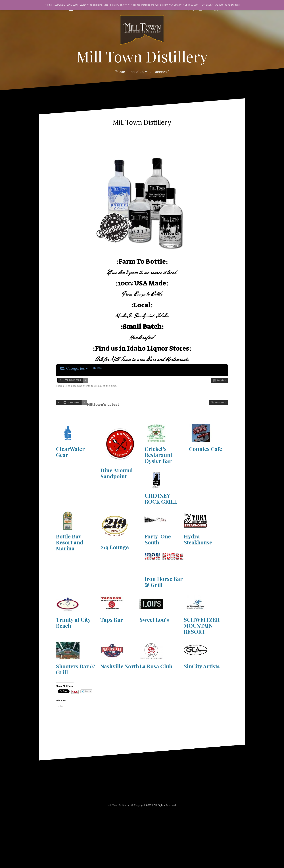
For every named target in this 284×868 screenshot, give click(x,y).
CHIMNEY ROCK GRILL (161, 498)
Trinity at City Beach (73, 623)
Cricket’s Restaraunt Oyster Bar (158, 455)
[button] (218, 403)
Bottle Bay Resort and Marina (70, 542)
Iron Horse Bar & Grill (164, 582)
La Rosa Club (156, 666)
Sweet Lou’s (154, 620)
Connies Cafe (205, 449)
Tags (98, 368)
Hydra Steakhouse (198, 539)
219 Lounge (115, 547)
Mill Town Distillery (142, 56)
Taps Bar (112, 620)
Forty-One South (158, 539)
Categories (74, 368)
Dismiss (235, 5)
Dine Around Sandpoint (117, 473)
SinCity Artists (202, 666)
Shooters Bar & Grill (75, 669)
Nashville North (120, 666)
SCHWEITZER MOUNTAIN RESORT (202, 626)
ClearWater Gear (70, 452)
